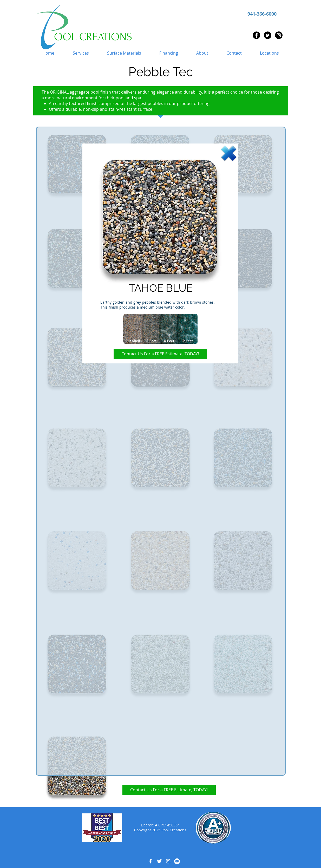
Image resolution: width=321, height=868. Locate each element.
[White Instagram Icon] (168, 861)
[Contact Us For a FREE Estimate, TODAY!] (160, 354)
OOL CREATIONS (93, 37)
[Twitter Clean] (159, 861)
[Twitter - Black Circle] (268, 35)
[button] (81, 53)
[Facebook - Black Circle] (256, 35)
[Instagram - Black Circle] (279, 35)
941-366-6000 (262, 14)
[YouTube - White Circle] (177, 861)
